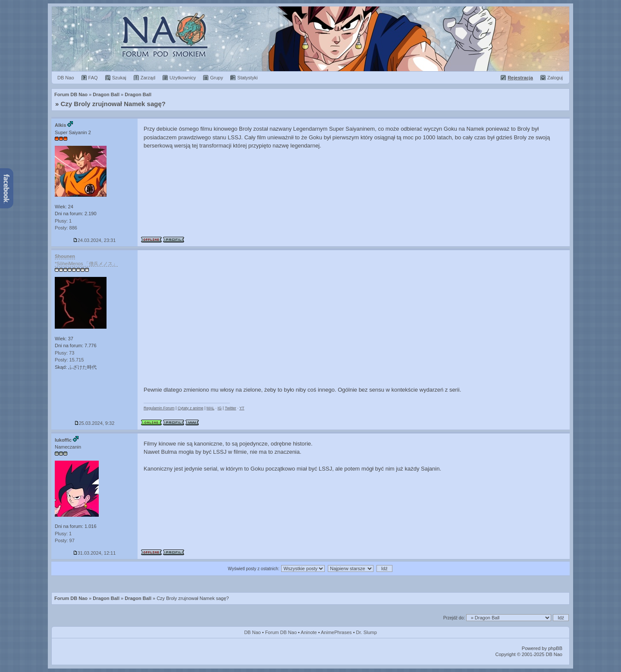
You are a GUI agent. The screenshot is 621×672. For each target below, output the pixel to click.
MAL (210, 408)
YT (242, 408)
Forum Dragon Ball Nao (310, 39)
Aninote (309, 632)
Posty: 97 (65, 540)
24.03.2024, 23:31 (95, 240)
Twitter (231, 408)
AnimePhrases (336, 632)
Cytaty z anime (191, 408)
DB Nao (252, 632)
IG (220, 408)
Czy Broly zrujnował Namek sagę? (113, 104)
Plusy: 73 (64, 353)
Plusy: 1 (63, 221)
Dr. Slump (367, 632)
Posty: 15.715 (69, 360)
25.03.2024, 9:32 (95, 423)
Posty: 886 (66, 228)
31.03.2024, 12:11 (95, 553)
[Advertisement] (354, 315)
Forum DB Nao (71, 598)
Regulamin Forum (159, 408)
